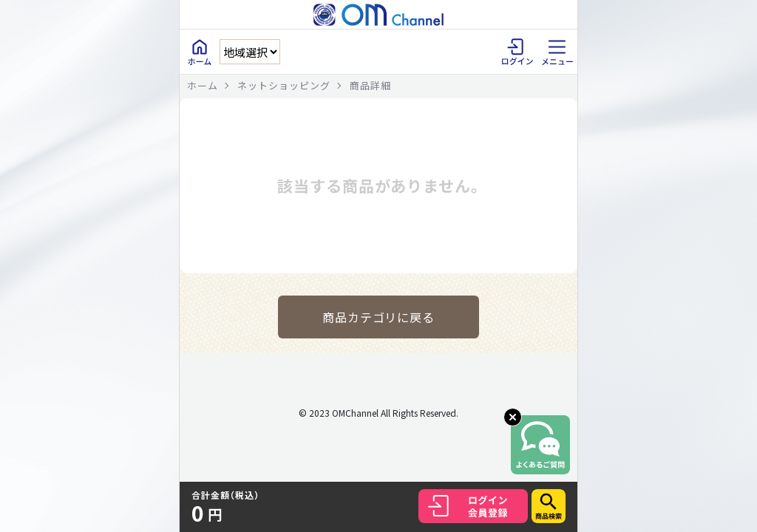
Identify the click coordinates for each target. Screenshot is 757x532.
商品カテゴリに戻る (379, 317)
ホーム (203, 85)
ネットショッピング (284, 85)
